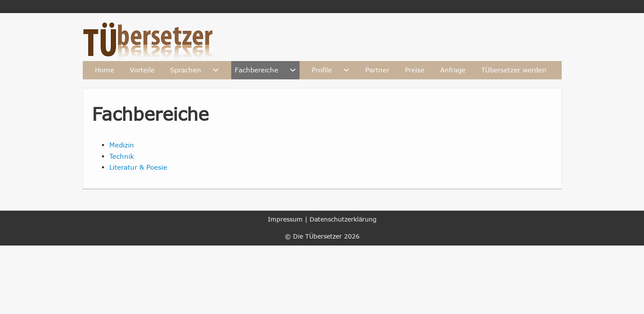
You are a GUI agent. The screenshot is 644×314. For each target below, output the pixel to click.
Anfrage (453, 70)
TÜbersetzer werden (514, 70)
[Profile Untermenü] (346, 70)
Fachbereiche (256, 70)
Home (105, 70)
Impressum (285, 219)
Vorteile (142, 70)
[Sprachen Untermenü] (216, 70)
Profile (322, 70)
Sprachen (186, 70)
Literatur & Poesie (138, 167)
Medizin (122, 145)
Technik (122, 156)
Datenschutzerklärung (343, 219)
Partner (377, 70)
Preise (415, 70)
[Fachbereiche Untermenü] (293, 70)
